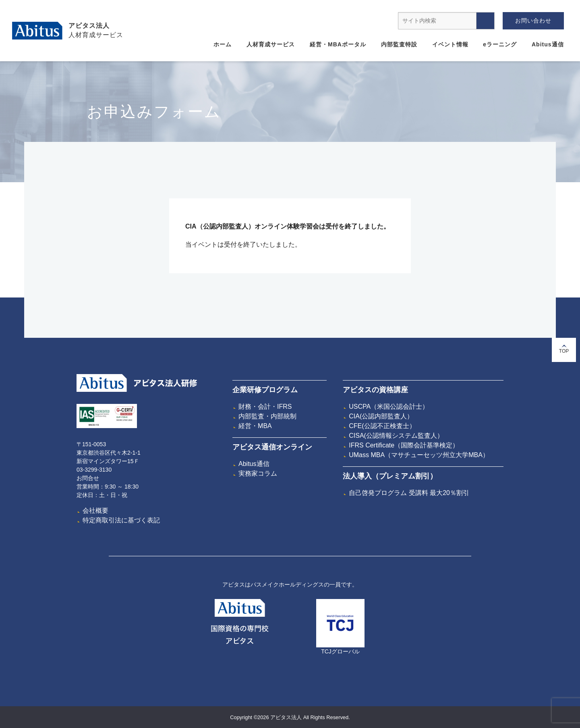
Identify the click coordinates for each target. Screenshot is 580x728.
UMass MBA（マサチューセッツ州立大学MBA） (419, 455)
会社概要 (95, 511)
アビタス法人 (89, 26)
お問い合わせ (533, 21)
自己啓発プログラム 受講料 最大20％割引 (409, 493)
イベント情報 (450, 44)
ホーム (223, 44)
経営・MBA (255, 426)
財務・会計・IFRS (265, 407)
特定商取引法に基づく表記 (121, 520)
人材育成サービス (271, 44)
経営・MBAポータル (338, 44)
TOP (564, 349)
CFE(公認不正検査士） (382, 426)
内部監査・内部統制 (267, 416)
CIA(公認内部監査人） (381, 416)
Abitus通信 (548, 44)
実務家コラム (258, 473)
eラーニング (500, 44)
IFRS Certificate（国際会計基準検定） (404, 445)
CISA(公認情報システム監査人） (396, 436)
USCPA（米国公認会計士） (389, 407)
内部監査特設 (399, 44)
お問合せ (88, 478)
